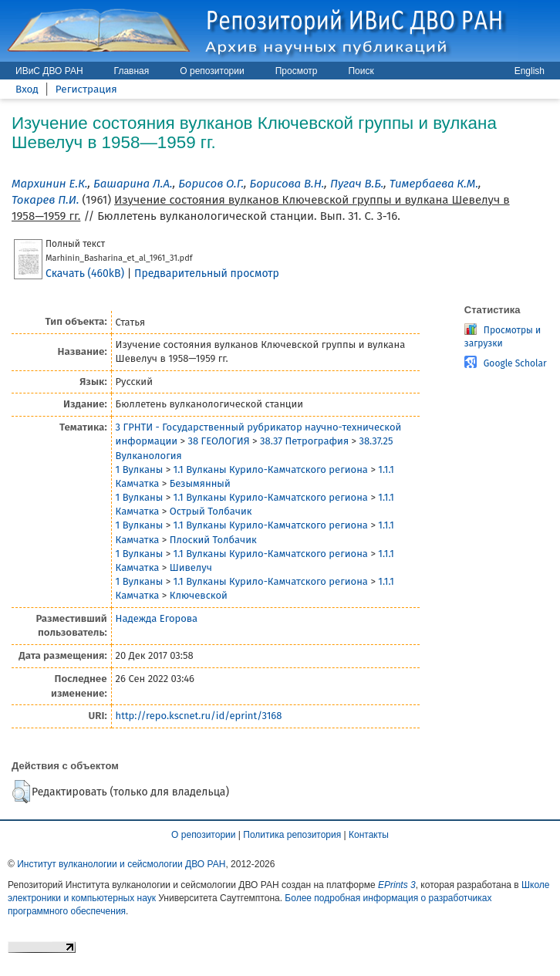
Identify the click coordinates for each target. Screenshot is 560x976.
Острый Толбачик (211, 511)
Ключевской (199, 595)
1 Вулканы (140, 469)
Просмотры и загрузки (503, 337)
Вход (27, 89)
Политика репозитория (292, 835)
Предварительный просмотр (207, 274)
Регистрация (86, 89)
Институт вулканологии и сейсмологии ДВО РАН (121, 864)
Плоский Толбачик (213, 540)
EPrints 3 (397, 885)
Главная (132, 71)
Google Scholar (515, 363)
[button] (21, 792)
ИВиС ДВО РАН (49, 71)
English (530, 71)
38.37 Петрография (304, 441)
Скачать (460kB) (85, 274)
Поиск (361, 71)
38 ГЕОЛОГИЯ (218, 441)
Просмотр (297, 71)
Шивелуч (191, 567)
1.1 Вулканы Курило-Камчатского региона (271, 469)
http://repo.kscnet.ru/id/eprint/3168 (199, 716)
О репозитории (212, 71)
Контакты (369, 835)
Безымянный (200, 483)
